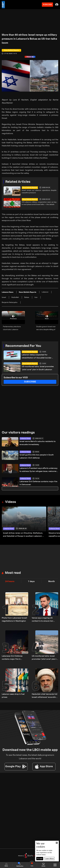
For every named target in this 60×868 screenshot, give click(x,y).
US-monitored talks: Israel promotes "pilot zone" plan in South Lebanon (38, 368)
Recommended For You (23, 346)
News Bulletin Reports (30, 188)
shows (43, 865)
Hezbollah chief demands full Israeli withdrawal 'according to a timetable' (45, 696)
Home (6, 865)
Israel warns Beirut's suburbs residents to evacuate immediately (38, 443)
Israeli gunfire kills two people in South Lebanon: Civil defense (37, 456)
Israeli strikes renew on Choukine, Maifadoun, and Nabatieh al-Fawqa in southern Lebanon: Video (23, 535)
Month (52, 581)
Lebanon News (25, 438)
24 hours (10, 581)
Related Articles (18, 182)
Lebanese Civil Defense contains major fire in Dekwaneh (38, 483)
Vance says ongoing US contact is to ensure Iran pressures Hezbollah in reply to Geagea (44, 620)
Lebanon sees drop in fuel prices (13, 696)
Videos (11, 502)
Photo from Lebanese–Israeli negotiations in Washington (14, 620)
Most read (13, 573)
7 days (31, 581)
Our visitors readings (18, 433)
